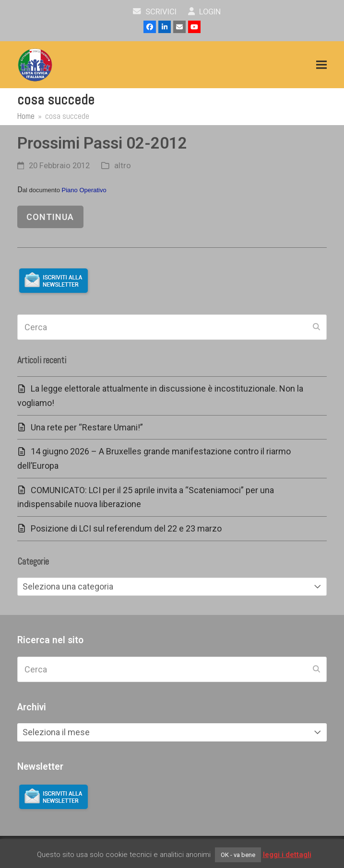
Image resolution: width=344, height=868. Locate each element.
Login (205, 12)
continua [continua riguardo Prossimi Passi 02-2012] (50, 217)
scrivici (155, 12)
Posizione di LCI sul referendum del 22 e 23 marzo (126, 528)
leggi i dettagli (287, 855)
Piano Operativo (84, 190)
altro (123, 166)
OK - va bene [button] (238, 855)
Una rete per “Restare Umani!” (87, 427)
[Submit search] (316, 327)
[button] (321, 65)
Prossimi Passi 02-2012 (102, 143)
